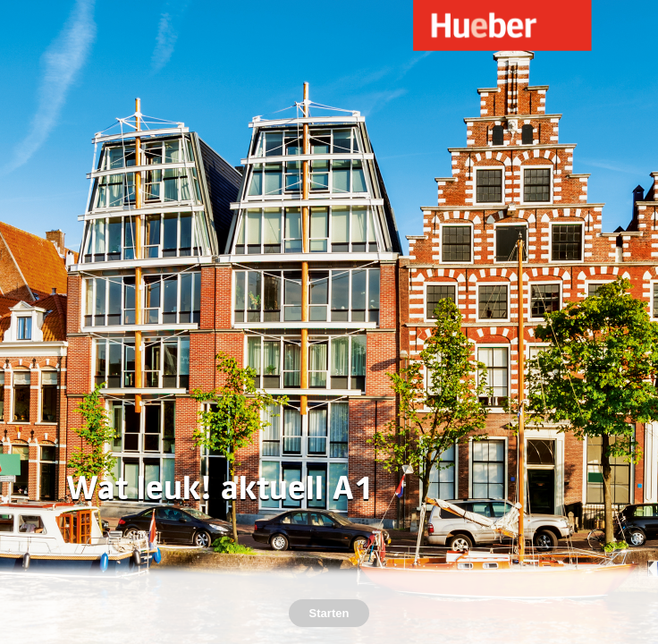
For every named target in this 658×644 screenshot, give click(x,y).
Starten (329, 613)
